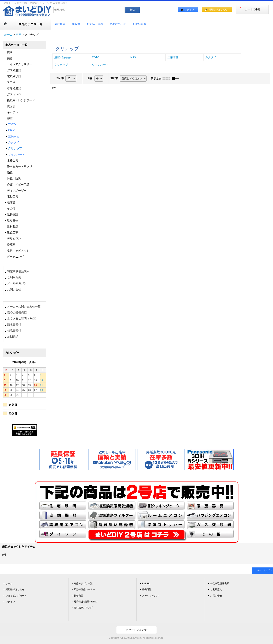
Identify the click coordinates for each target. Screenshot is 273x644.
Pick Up (146, 583)
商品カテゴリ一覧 (83, 583)
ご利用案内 (14, 277)
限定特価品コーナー (84, 589)
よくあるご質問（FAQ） (23, 318)
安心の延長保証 (17, 313)
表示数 (61, 78)
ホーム (9, 583)
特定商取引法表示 (18, 271)
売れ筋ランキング (83, 608)
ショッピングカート (16, 596)
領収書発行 (14, 330)
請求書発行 (14, 324)
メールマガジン (17, 283)
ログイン (189, 10)
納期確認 (13, 337)
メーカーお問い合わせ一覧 (24, 307)
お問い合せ (14, 289)
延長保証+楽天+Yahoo (86, 602)
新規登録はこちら (218, 10)
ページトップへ (264, 570)
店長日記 (147, 589)
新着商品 (78, 596)
